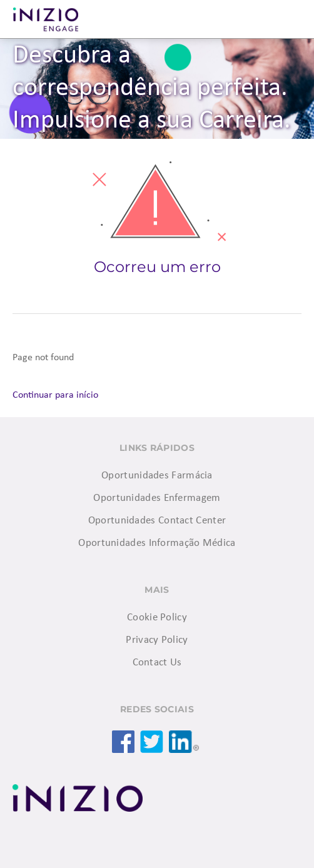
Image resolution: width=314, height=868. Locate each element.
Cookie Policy (157, 618)
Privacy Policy (157, 640)
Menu (289, 19)
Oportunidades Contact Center (157, 521)
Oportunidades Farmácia (157, 476)
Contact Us (157, 663)
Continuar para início (55, 395)
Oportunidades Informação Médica (157, 543)
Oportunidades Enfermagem (157, 498)
